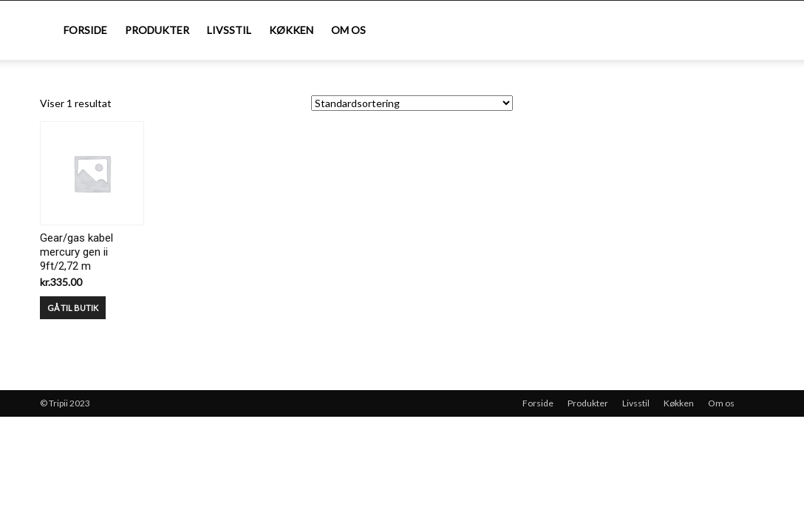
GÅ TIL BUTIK (73, 308)
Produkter (157, 30)
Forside (85, 30)
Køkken (291, 30)
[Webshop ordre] (412, 103)
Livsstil (229, 30)
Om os (348, 30)
